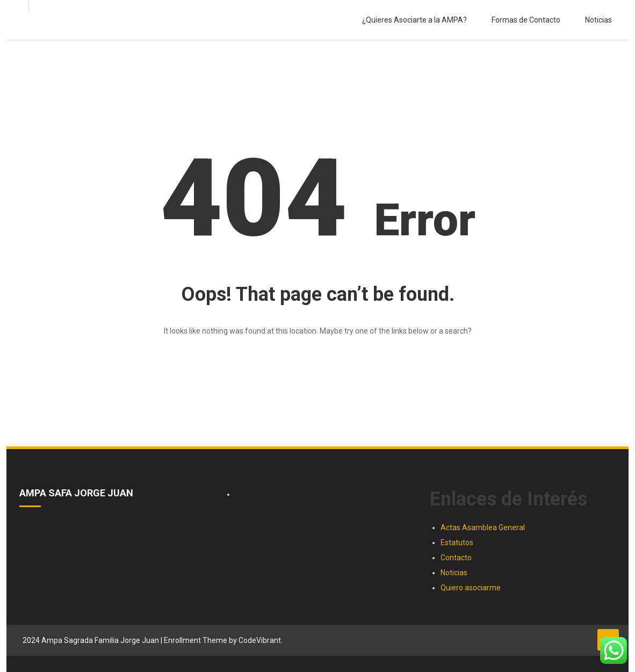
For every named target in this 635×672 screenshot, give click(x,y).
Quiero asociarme (471, 588)
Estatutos (457, 543)
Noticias (598, 20)
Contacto (456, 558)
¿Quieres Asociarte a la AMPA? (414, 20)
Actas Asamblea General (483, 528)
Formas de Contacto (526, 20)
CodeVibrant (260, 640)
